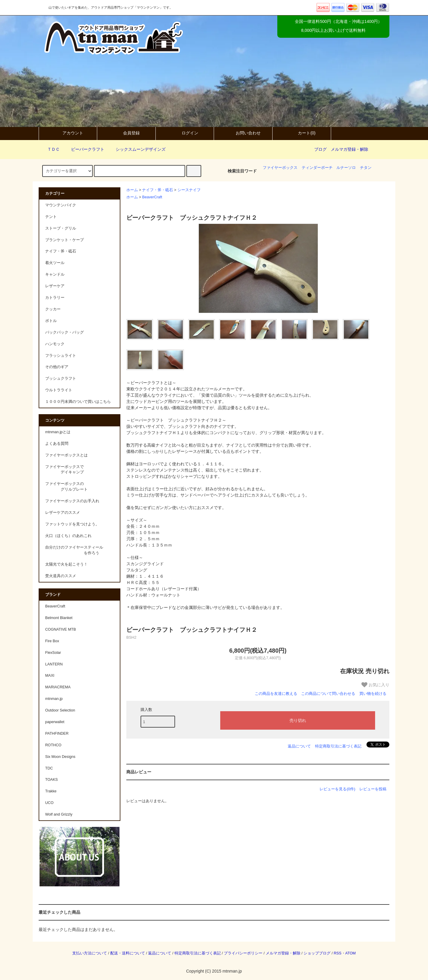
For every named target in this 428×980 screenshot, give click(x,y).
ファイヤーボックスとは (66, 455)
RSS (338, 953)
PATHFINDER (57, 734)
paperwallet (55, 722)
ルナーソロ (346, 168)
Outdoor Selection (60, 710)
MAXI (50, 676)
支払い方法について (90, 953)
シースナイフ (189, 190)
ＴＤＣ (50, 149)
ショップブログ (317, 953)
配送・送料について (128, 953)
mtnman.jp (54, 699)
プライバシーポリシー (243, 953)
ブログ (320, 149)
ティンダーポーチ (317, 168)
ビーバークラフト (84, 149)
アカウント (68, 133)
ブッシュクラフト (61, 379)
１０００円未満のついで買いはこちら (78, 402)
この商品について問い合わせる (328, 694)
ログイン (185, 133)
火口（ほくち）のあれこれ (68, 536)
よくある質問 (57, 444)
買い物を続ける (373, 694)
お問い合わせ (243, 133)
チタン (366, 168)
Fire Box (52, 641)
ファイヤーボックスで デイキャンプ (64, 470)
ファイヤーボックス (280, 168)
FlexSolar (53, 653)
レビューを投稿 (373, 789)
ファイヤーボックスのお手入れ (72, 501)
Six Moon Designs (60, 757)
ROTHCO (53, 745)
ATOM (351, 953)
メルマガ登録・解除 (350, 149)
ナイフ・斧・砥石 (158, 190)
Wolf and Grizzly (59, 814)
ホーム (132, 190)
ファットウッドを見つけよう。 (72, 524)
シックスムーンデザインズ (137, 149)
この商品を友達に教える (276, 694)
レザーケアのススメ (63, 513)
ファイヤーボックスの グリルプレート (66, 487)
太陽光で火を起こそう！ (66, 564)
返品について (299, 746)
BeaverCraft (152, 197)
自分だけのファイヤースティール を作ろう (74, 550)
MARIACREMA (58, 687)
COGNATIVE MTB (60, 629)
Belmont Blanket (59, 618)
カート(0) (302, 133)
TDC (49, 768)
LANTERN (54, 664)
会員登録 (126, 133)
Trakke (51, 791)
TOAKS (51, 780)
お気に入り (375, 685)
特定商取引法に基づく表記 (338, 746)
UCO (49, 803)
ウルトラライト (59, 390)
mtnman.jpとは (58, 432)
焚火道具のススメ (61, 576)
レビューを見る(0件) (337, 789)
